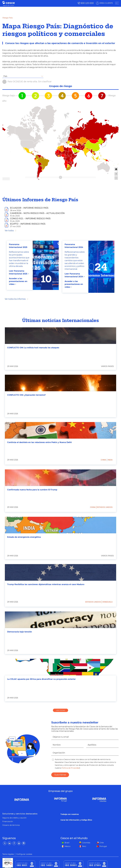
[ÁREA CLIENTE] (117, 3)
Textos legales (8, 854)
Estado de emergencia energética (24, 537)
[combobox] (23, 76)
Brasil (67, 843)
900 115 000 (87, 3)
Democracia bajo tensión (20, 632)
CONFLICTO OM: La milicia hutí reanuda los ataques (33, 348)
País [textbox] (5, 76)
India (110, 460)
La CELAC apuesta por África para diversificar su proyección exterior (41, 679)
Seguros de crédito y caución (14, 818)
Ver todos (9, 231)
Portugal (103, 846)
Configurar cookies (24, 854)
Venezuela (107, 602)
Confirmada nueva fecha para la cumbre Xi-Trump (32, 490)
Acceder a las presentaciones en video (18, 281)
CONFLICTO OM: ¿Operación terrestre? (26, 395)
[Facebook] (14, 843)
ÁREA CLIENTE (106, 3)
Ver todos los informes (15, 299)
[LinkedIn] (9, 843)
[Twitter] (5, 843)
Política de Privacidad (70, 768)
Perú (84, 846)
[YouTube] (19, 843)
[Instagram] (24, 843)
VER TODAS (60, 710)
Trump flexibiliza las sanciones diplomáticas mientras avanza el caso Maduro (46, 584)
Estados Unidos (105, 507)
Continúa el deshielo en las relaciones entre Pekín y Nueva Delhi (39, 442)
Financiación (8, 821)
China (104, 460)
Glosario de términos (11, 825)
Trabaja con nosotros (70, 814)
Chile (102, 843)
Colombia (86, 843)
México (68, 846)
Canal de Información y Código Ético (76, 820)
